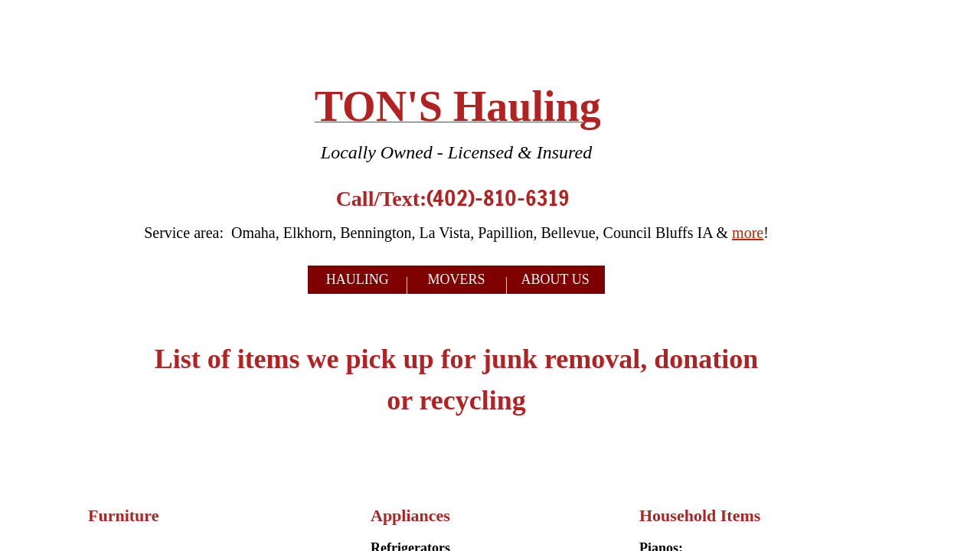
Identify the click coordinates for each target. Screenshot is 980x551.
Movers (456, 279)
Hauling (358, 279)
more (748, 233)
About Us (555, 279)
